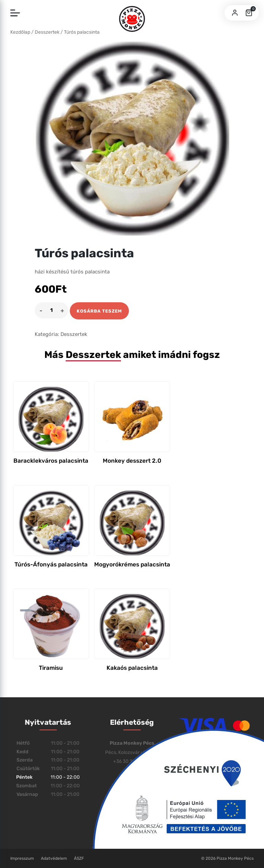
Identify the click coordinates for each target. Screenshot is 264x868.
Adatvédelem (54, 858)
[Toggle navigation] (15, 13)
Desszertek (74, 334)
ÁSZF (79, 858)
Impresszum (22, 858)
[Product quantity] (52, 310)
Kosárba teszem (99, 311)
